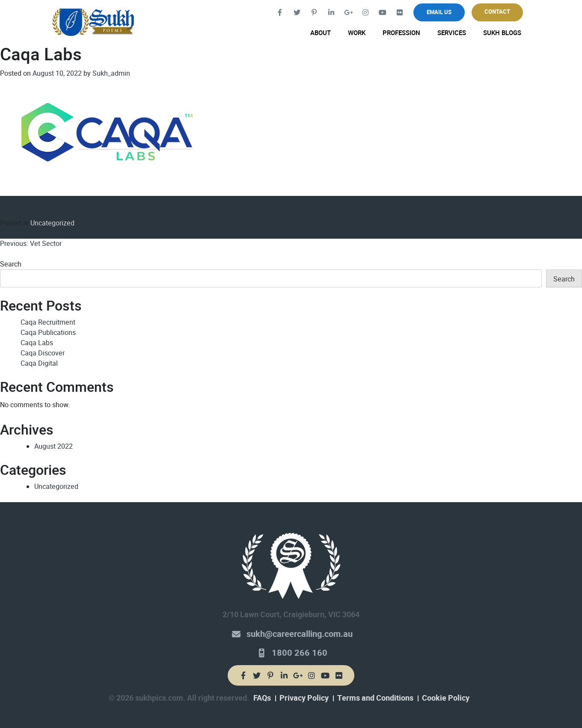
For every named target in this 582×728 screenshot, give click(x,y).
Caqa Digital (39, 363)
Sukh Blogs (502, 33)
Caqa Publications (48, 333)
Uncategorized (52, 223)
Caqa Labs (37, 343)
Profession (401, 33)
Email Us (439, 12)
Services (452, 33)
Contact (497, 12)
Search (11, 264)
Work (357, 33)
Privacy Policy (304, 698)
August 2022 (53, 446)
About (321, 33)
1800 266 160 (300, 653)
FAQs (262, 698)
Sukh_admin (111, 73)
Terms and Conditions (375, 698)
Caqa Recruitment (48, 322)
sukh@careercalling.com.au (300, 634)
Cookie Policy (446, 698)
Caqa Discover (43, 353)
